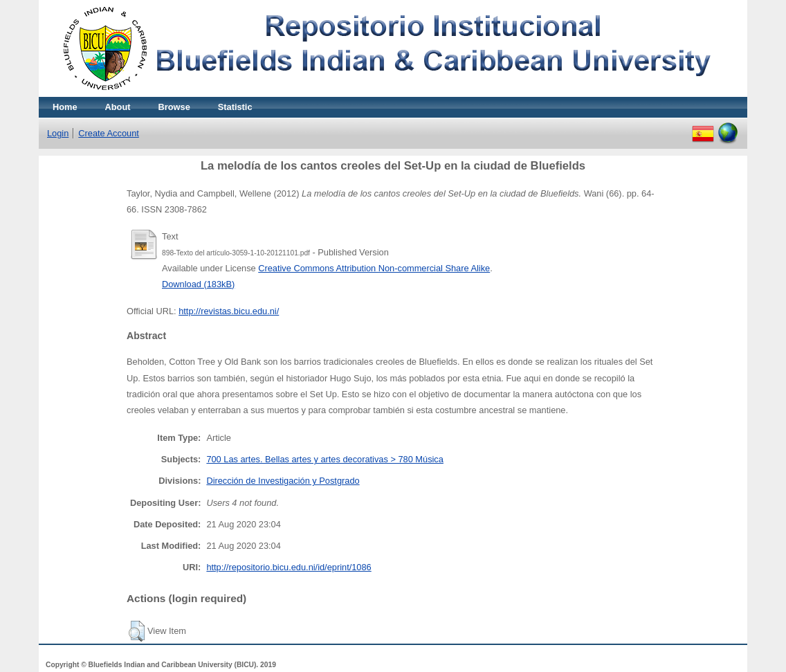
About (118, 107)
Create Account (109, 133)
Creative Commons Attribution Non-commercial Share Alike (374, 268)
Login (58, 133)
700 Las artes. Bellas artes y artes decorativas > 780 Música (325, 459)
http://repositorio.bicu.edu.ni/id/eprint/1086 (289, 567)
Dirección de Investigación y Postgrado (283, 481)
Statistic (235, 107)
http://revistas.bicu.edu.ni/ (229, 311)
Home (65, 107)
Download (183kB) (198, 284)
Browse (174, 107)
